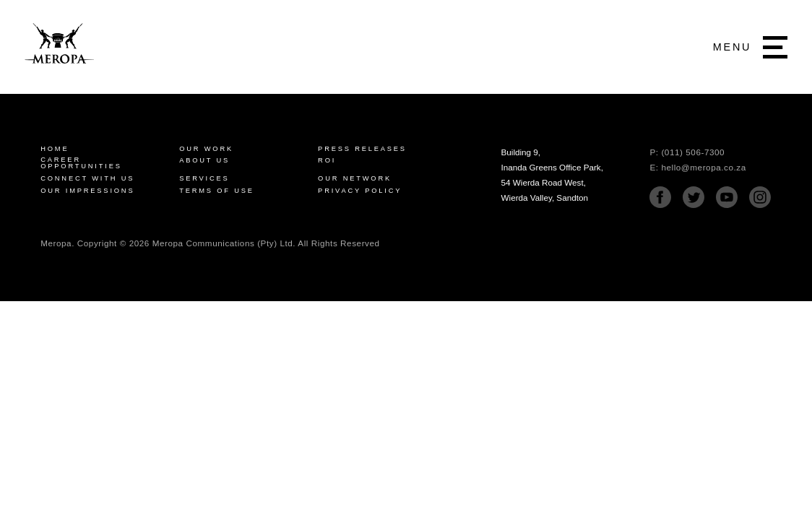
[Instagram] (760, 205)
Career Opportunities (81, 163)
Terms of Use (217, 191)
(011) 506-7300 (693, 152)
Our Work (206, 149)
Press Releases (362, 149)
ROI (327, 161)
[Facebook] (660, 205)
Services (204, 179)
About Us (204, 161)
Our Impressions (87, 191)
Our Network (355, 179)
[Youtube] (727, 205)
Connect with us (87, 179)
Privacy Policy (360, 191)
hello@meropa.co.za (703, 167)
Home (55, 149)
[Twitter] (694, 205)
